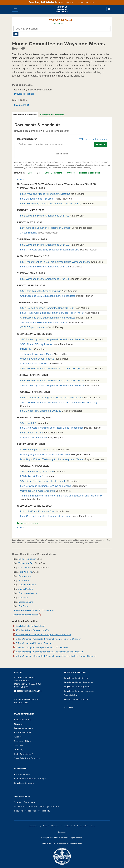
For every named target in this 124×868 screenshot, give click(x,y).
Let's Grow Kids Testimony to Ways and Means (46, 486)
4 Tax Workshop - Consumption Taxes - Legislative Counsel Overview (48, 652)
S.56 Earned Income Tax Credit (37, 199)
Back (20, 179)
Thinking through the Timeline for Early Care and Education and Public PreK (61, 496)
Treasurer (19, 745)
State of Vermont (22, 720)
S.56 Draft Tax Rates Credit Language (41, 291)
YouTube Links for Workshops (29, 626)
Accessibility (44, 811)
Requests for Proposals (25, 811)
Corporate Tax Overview (34, 438)
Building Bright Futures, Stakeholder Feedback (46, 455)
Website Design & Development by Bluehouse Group (62, 843)
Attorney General (22, 732)
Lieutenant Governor (24, 728)
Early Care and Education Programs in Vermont (46, 516)
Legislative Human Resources (78, 682)
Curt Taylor (24, 606)
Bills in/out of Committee (52, 115)
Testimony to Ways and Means (37, 354)
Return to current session (80, 3)
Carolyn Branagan (27, 585)
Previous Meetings (24, 94)
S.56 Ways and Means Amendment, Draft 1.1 (44, 322)
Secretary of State (23, 741)
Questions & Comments (26, 806)
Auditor (18, 737)
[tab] (25, 115)
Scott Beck (24, 581)
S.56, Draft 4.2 (28, 423)
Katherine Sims (26, 602)
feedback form (77, 826)
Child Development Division (36, 450)
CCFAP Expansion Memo (34, 327)
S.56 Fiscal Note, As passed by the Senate (44, 481)
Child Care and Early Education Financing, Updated (48, 296)
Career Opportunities (49, 806)
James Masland (26, 589)
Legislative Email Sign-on (76, 678)
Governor (19, 724)
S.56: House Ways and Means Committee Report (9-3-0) (51, 204)
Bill (39, 173)
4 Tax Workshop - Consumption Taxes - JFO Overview (41, 647)
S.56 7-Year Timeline (32, 433)
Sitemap (18, 802)
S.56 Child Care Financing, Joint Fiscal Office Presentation (52, 398)
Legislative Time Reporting (77, 687)
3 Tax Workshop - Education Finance (32, 643)
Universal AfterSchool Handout (37, 359)
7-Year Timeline (29, 233)
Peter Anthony (25, 576)
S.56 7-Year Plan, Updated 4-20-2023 (41, 411)
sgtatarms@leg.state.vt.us (28, 691)
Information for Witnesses (27, 615)
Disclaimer (69, 708)
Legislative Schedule (24, 783)
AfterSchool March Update (35, 364)
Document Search (62, 139)
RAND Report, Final (31, 476)
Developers (62, 832)
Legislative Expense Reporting (79, 691)
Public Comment (28, 524)
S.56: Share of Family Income (37, 344)
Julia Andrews (25, 572)
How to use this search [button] (93, 139)
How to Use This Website (76, 700)
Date (30, 173)
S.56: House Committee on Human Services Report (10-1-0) (52, 313)
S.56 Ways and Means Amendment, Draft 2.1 (45, 267)
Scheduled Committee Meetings (30, 779)
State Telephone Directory (27, 758)
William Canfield (26, 563)
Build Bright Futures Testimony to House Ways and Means (52, 459)
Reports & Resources (90, 173)
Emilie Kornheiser (27, 559)
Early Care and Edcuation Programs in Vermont (46, 228)
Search (100, 145)
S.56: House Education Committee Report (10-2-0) (47, 308)
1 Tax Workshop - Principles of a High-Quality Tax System (42, 635)
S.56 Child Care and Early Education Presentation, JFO (50, 250)
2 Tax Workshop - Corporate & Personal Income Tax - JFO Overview (47, 639)
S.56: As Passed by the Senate (37, 472)
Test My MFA (71, 695)
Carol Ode (23, 598)
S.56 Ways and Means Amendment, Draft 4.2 (45, 216)
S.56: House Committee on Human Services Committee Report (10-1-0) (58, 402)
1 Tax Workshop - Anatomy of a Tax (32, 630)
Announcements (22, 774)
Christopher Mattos (28, 593)
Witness (71, 173)
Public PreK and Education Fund (38, 511)
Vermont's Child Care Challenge (38, 491)
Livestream (20, 105)
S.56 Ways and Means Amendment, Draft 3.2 (45, 245)
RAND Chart (27, 349)
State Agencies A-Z (24, 754)
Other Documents (53, 173)
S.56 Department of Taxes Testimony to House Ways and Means (56, 262)
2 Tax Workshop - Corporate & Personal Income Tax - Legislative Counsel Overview (55, 656)
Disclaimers (29, 802)
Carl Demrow (25, 568)
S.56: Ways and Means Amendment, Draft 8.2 (45, 194)
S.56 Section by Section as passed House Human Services (52, 339)
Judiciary (19, 750)
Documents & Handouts (25, 115)
